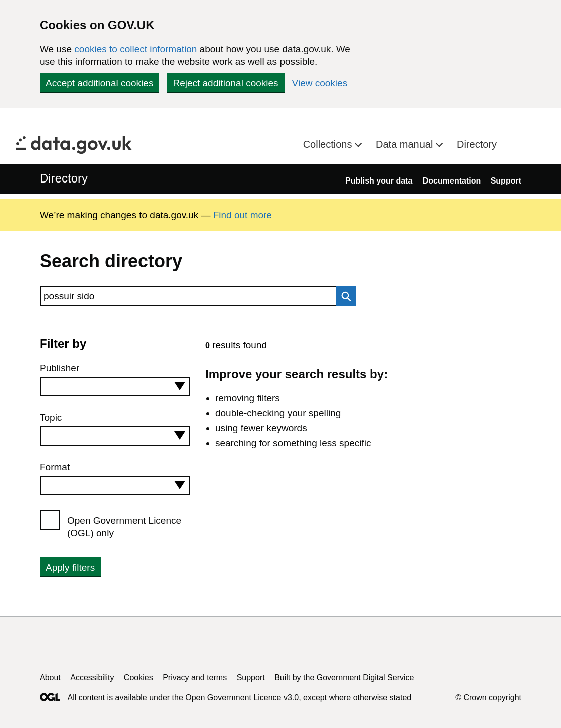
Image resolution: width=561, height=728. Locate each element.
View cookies (320, 83)
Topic (51, 417)
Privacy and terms (195, 678)
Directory (477, 144)
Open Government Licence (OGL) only (124, 527)
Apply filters (70, 567)
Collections (329, 144)
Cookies (138, 678)
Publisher (59, 368)
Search (343, 296)
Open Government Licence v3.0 (242, 698)
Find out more (243, 215)
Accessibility (92, 678)
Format (55, 467)
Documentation (452, 181)
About (50, 678)
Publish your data (379, 181)
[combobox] (115, 386)
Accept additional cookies (99, 83)
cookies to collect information (135, 49)
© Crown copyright (488, 698)
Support (506, 181)
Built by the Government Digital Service (344, 678)
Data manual (406, 144)
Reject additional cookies (225, 83)
